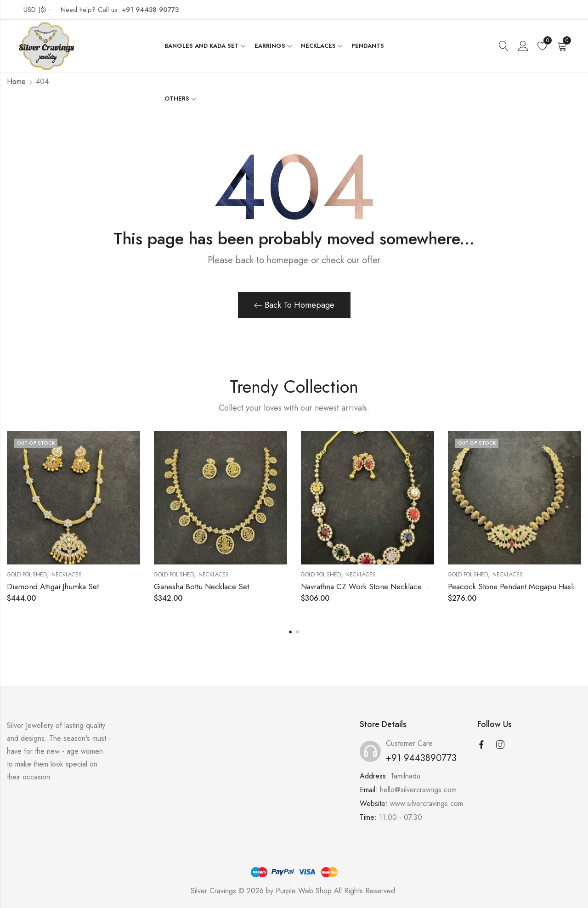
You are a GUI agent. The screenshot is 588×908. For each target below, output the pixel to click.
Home (16, 82)
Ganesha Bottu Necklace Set (201, 587)
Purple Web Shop (304, 891)
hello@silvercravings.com (418, 790)
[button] (290, 632)
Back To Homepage (294, 305)
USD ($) (35, 10)
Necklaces (67, 575)
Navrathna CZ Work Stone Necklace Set (368, 587)
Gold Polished (27, 575)
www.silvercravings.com (427, 804)
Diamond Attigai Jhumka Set (53, 587)
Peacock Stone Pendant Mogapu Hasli (511, 587)
